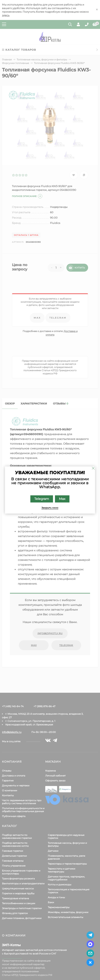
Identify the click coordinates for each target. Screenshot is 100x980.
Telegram (42, 499)
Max (62, 499)
